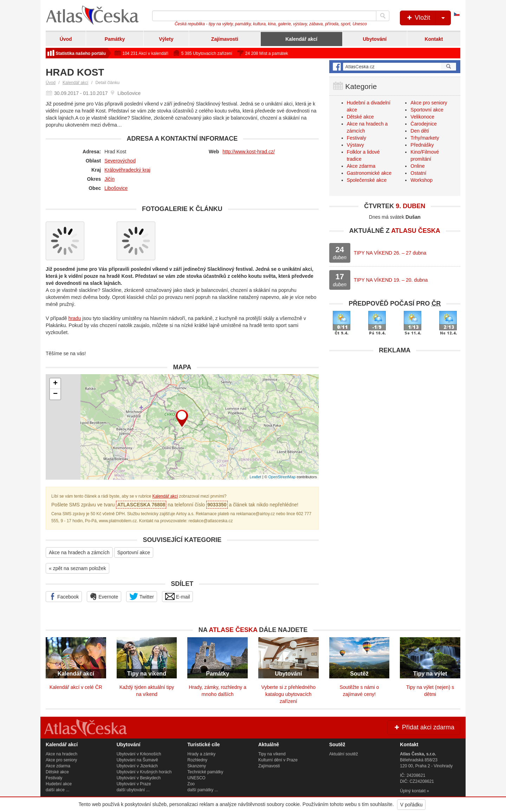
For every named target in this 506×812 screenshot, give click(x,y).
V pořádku (411, 805)
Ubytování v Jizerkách (137, 766)
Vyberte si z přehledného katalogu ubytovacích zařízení (288, 694)
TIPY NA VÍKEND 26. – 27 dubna (390, 253)
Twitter (142, 596)
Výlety (166, 39)
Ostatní (418, 173)
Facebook (64, 596)
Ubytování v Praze (134, 784)
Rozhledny (197, 760)
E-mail (178, 596)
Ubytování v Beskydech (139, 778)
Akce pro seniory (429, 103)
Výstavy (355, 145)
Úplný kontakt (413, 791)
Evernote (104, 596)
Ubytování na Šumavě (137, 760)
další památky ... (203, 790)
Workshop (421, 180)
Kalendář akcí (301, 39)
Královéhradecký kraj (127, 170)
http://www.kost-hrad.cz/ (249, 152)
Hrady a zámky (201, 754)
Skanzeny (197, 766)
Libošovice (116, 188)
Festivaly (356, 138)
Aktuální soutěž (344, 754)
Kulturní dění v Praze (278, 760)
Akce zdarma (361, 166)
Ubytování (375, 39)
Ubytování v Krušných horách (144, 772)
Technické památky (205, 772)
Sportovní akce (134, 552)
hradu (75, 318)
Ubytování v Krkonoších (139, 754)
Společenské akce (367, 180)
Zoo (191, 784)
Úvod (66, 39)
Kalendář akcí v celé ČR (76, 687)
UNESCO (196, 778)
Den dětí (420, 131)
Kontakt (434, 39)
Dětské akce (360, 117)
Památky (115, 39)
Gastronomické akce (369, 173)
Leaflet (255, 477)
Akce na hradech (61, 754)
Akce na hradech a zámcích (79, 552)
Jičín (109, 179)
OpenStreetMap (282, 477)
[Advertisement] (395, 407)
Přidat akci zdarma (424, 727)
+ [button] (55, 384)
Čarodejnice (424, 124)
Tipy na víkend (272, 754)
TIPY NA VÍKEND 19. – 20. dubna (391, 280)
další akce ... (57, 790)
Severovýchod (120, 161)
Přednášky (422, 145)
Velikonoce (422, 117)
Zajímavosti (225, 39)
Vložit (428, 18)
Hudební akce (59, 784)
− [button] (55, 394)
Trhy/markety (425, 138)
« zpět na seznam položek (77, 568)
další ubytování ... (133, 790)
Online (417, 166)
